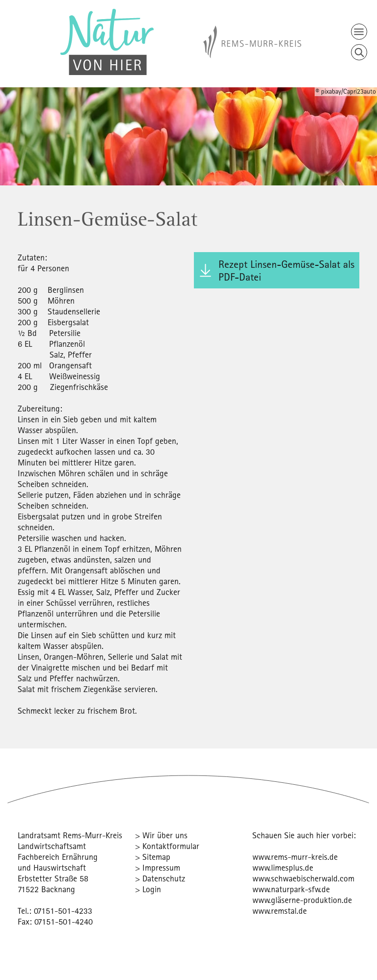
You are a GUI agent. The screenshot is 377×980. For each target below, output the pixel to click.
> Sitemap (153, 857)
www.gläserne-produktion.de (302, 900)
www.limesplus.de (283, 867)
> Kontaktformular (167, 846)
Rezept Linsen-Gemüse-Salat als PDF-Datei (286, 270)
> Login (148, 889)
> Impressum (158, 867)
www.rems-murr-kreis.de (295, 857)
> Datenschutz (160, 878)
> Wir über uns (161, 835)
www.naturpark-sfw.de (291, 889)
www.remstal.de (280, 911)
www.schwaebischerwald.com (303, 878)
